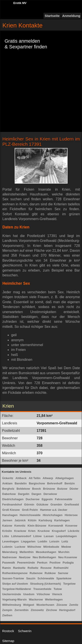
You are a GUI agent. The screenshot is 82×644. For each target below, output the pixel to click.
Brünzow (49, 489)
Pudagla (68, 563)
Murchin (64, 552)
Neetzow (25, 557)
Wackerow (36, 599)
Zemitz (74, 605)
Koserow (71, 526)
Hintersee (71, 515)
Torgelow (69, 584)
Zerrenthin (21, 610)
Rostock (8, 631)
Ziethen (7, 615)
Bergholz (8, 489)
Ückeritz (8, 478)
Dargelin (24, 494)
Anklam (7, 483)
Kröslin (7, 531)
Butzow (62, 489)
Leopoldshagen (66, 536)
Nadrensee (9, 557)
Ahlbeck (21, 478)
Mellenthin (26, 552)
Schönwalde (46, 578)
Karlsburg (45, 520)
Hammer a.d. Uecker (54, 510)
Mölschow (34, 547)
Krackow (20, 531)
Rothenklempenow (15, 573)
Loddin (42, 541)
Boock (37, 489)
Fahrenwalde (64, 499)
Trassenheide (42, 589)
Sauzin (31, 578)
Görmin (29, 504)
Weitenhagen (54, 599)
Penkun (42, 563)
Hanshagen (10, 515)
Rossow (46, 568)
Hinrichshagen (52, 515)
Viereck (57, 594)
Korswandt (56, 526)
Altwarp (48, 478)
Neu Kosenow (68, 557)
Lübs (6, 536)
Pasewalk (9, 563)
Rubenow (36, 573)
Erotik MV (20, 3)
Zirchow (51, 610)
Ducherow (33, 499)
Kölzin (32, 520)
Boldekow (23, 489)
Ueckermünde (12, 594)
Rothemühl (61, 568)
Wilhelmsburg (12, 605)
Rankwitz (19, 568)
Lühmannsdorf (21, 536)
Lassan (49, 536)
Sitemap (8, 641)
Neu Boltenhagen (44, 557)
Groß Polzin (30, 510)
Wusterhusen (45, 605)
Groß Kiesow (11, 510)
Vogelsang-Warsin (14, 599)
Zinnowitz (37, 610)
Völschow (43, 594)
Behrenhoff (55, 483)
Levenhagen (10, 541)
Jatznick (20, 520)
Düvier (74, 489)
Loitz (65, 541)
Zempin (7, 610)
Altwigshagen (65, 478)
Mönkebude (51, 547)
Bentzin (70, 483)
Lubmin (7, 547)
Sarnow (63, 573)
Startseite (52, 16)
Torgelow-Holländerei (17, 589)
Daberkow (9, 494)
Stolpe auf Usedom (15, 584)
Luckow (20, 547)
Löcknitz (74, 531)
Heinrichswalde (30, 515)
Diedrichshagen (13, 499)
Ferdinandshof (12, 504)
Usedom (29, 594)
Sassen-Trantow (13, 578)
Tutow (58, 589)
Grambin (56, 504)
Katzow (7, 526)
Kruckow (44, 531)
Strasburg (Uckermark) (46, 584)
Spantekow (64, 578)
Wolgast (29, 605)
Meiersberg (10, 552)
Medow (66, 547)
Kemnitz (20, 526)
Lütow (37, 536)
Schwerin (25, 631)
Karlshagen (62, 520)
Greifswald (72, 504)
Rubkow (50, 573)
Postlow (55, 563)
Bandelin (21, 483)
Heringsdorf (67, 610)
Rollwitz (33, 568)
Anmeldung (71, 16)
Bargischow (37, 483)
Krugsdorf (59, 531)
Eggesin (47, 499)
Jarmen (7, 520)
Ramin (7, 568)
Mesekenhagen (46, 552)
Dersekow (50, 494)
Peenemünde (26, 563)
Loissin (54, 541)
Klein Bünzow (37, 526)
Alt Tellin (35, 478)
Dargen (36, 494)
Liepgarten (28, 541)
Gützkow (42, 504)
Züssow (62, 605)
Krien (32, 531)
